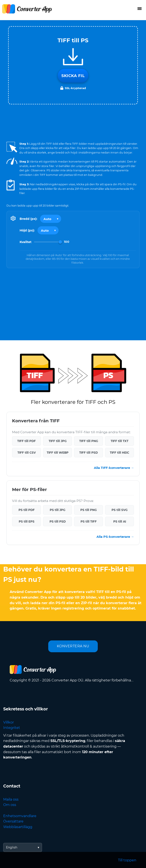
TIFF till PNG (89, 441)
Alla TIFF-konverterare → (114, 468)
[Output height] (48, 230)
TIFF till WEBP (58, 453)
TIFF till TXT (120, 441)
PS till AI (120, 521)
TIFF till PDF (26, 441)
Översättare (13, 821)
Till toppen (127, 860)
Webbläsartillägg (18, 827)
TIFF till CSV (27, 453)
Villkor (9, 722)
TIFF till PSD (89, 453)
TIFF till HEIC (120, 453)
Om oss (10, 805)
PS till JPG (57, 510)
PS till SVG (120, 510)
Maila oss (11, 799)
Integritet (12, 728)
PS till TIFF (89, 521)
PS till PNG (89, 510)
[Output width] (51, 219)
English (12, 847)
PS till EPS (27, 521)
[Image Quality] (48, 242)
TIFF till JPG (58, 441)
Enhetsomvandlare (20, 816)
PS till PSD (58, 521)
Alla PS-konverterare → (115, 537)
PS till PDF (27, 510)
